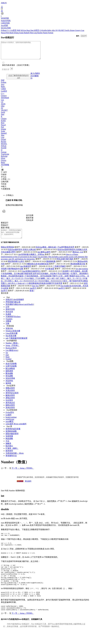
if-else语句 (10, 418)
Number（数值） (12, 348)
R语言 (37, 30)
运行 (4, 176)
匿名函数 (9, 379)
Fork (4, 180)
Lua (83, 30)
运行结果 (30, 219)
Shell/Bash (5, 101)
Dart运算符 (11, 391)
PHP (19, 30)
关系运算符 (10, 396)
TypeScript (5, 158)
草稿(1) (9, 199)
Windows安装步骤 (13, 336)
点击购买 (20, 486)
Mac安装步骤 (11, 341)
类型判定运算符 (12, 398)
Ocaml (3, 143)
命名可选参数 (11, 369)
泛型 (7, 312)
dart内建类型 (12, 346)
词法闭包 (9, 386)
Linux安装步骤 (11, 338)
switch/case (10, 424)
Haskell (27, 33)
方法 (7, 446)
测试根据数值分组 (78, 269)
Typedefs (9, 324)
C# (41, 30)
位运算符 (9, 405)
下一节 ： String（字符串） (23, 473)
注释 (7, 329)
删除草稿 (19, 209)
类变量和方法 (11, 461)
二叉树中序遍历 (59, 271)
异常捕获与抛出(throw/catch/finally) (20, 310)
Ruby (50, 30)
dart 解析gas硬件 (44, 257)
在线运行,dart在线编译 (15, 305)
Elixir (3, 162)
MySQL (4, 147)
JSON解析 (35, 79)
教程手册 (30, 221)
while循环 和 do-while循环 (16, 429)
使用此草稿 (10, 209)
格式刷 (5, 185)
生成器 (8, 319)
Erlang (17, 33)
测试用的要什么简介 (16, 267)
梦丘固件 (28, 486)
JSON (3, 107)
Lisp (35, 33)
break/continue (11, 422)
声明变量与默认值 (13, 307)
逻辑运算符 (10, 403)
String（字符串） (12, 351)
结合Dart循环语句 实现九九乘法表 (22, 255)
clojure (72, 30)
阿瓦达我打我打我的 (65, 264)
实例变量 (9, 441)
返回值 (8, 388)
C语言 (3, 92)
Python (4, 30)
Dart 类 (9, 432)
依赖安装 (6, 192)
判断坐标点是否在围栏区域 (37, 269)
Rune (8, 362)
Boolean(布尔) (11, 353)
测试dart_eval (78, 257)
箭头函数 (9, 381)
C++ (9, 30)
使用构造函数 (11, 436)
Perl (8, 33)
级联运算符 (10, 410)
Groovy (78, 30)
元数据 (8, 326)
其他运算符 (10, 413)
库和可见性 (10, 314)
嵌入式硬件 (35, 77)
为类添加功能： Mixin (15, 458)
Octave (4, 164)
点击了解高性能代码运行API (19, 80)
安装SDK (9, 334)
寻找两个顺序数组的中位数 (12, 274)
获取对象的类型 (12, 439)
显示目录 (5, 298)
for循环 (9, 420)
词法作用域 (10, 383)
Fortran (51, 33)
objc (54, 30)
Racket (40, 33)
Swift (67, 30)
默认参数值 (10, 374)
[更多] (32, 296)
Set (7, 358)
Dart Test (35, 291)
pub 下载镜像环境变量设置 (16, 343)
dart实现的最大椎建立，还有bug (31, 260)
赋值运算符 (10, 401)
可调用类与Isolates (13, 322)
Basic (3, 166)
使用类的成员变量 (13, 434)
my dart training (82, 274)
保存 (4, 178)
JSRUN (4, 3)
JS (31, 82)
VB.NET (61, 30)
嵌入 (4, 190)
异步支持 (9, 317)
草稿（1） (6, 183)
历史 (4, 187)
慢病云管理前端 (7, 252)
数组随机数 (51, 267)
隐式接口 (9, 451)
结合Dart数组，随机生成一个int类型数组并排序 (55, 252)
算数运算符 (10, 393)
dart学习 (33, 293)
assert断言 (10, 427)
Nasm (45, 33)
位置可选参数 (11, 371)
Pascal (4, 33)
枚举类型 (9, 456)
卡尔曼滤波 (50, 274)
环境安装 (10, 331)
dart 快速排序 (26, 271)
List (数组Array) (12, 356)
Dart (32, 30)
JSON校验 (5, 168)
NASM (4, 151)
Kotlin (45, 30)
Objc (3, 110)
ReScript (4, 160)
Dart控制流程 (12, 415)
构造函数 (9, 444)
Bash (12, 33)
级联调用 (9, 376)
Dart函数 (10, 366)
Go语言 (14, 30)
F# (57, 30)
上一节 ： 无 (6, 473)
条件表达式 (10, 408)
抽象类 (8, 449)
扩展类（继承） (12, 454)
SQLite (24, 30)
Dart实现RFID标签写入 (31, 276)
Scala (21, 33)
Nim (32, 33)
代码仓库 (30, 224)
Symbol (8, 364)
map (7, 360)
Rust (28, 30)
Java (3, 88)
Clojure (4, 122)
